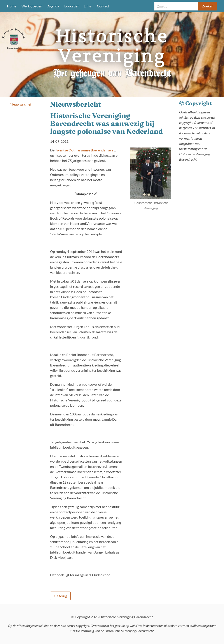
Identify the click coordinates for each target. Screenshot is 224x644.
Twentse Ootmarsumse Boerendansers (84, 150)
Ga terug (60, 596)
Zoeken (208, 6)
